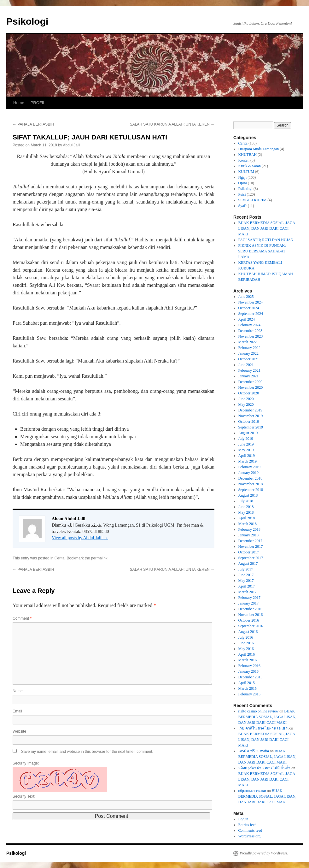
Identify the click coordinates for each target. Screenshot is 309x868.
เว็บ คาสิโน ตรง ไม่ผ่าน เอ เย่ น (263, 728)
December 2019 (250, 410)
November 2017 (251, 546)
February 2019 (249, 467)
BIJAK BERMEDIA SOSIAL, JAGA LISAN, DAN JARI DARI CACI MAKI (267, 228)
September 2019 (251, 427)
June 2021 (246, 365)
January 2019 (248, 473)
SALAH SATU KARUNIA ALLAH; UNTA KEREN (172, 124)
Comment (22, 618)
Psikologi (27, 21)
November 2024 (251, 302)
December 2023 (250, 331)
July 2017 (246, 569)
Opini (243, 183)
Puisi (242, 194)
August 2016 (248, 632)
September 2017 (251, 558)
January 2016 (248, 671)
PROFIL (38, 103)
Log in (243, 819)
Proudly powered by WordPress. (264, 853)
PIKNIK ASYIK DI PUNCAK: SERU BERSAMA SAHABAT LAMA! (262, 251)
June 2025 (246, 297)
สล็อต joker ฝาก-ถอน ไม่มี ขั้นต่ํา (265, 768)
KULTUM (246, 172)
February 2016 (249, 666)
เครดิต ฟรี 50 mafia (254, 751)
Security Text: (24, 796)
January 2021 (248, 376)
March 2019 (248, 461)
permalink (99, 558)
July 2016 (246, 637)
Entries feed (248, 825)
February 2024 (249, 325)
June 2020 (246, 399)
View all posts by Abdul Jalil (80, 538)
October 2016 (249, 620)
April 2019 (247, 456)
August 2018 (248, 495)
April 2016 (247, 654)
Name (18, 691)
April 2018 (247, 518)
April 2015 (247, 683)
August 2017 (248, 564)
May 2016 (246, 649)
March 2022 (248, 342)
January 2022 (248, 353)
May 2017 (246, 581)
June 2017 (246, 575)
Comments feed (250, 830)
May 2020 (246, 404)
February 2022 (249, 348)
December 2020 (250, 382)
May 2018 (246, 512)
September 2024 (251, 314)
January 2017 (248, 603)
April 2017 (247, 586)
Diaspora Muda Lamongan (259, 149)
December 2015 (250, 677)
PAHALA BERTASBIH (33, 124)
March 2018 (248, 524)
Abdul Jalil (71, 145)
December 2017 (250, 541)
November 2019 (251, 416)
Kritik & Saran (250, 166)
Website (19, 731)
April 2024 (247, 319)
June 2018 (246, 507)
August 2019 (248, 433)
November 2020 (251, 387)
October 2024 (249, 308)
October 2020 (249, 393)
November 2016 (251, 615)
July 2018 (246, 501)
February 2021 (249, 370)
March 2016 (248, 660)
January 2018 (248, 535)
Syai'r (243, 206)
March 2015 (248, 688)
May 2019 (246, 450)
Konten (244, 160)
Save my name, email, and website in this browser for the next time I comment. (87, 752)
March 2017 (248, 592)
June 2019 (246, 444)
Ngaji (243, 177)
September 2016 (251, 626)
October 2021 (249, 359)
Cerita (60, 558)
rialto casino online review (259, 711)
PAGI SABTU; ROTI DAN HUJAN (266, 240)
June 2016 (246, 643)
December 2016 (250, 609)
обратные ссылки (252, 791)
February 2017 (249, 598)
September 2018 (251, 490)
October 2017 (249, 552)
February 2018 (249, 529)
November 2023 (251, 336)
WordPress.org (249, 836)
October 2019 (249, 422)
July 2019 (246, 439)
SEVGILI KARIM (253, 200)
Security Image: (26, 763)
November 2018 (251, 484)
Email (17, 711)
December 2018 (250, 478)
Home (19, 103)
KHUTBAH (248, 155)
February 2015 (249, 694)
